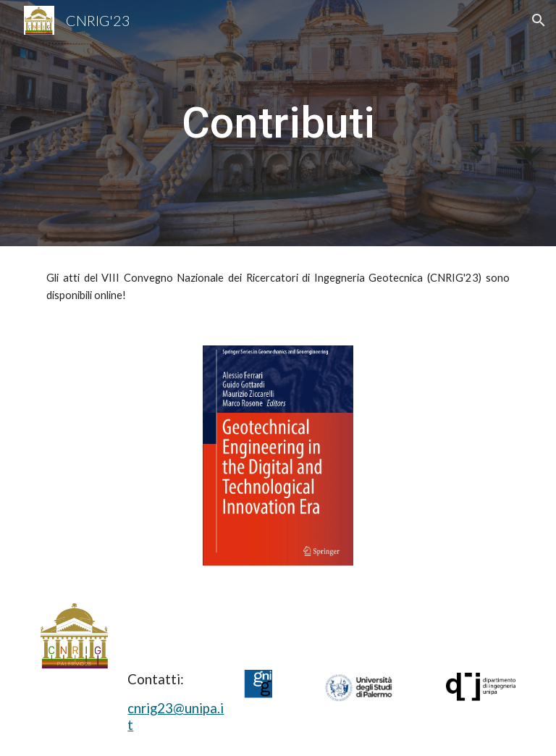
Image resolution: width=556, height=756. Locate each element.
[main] (278, 123)
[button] (539, 20)
